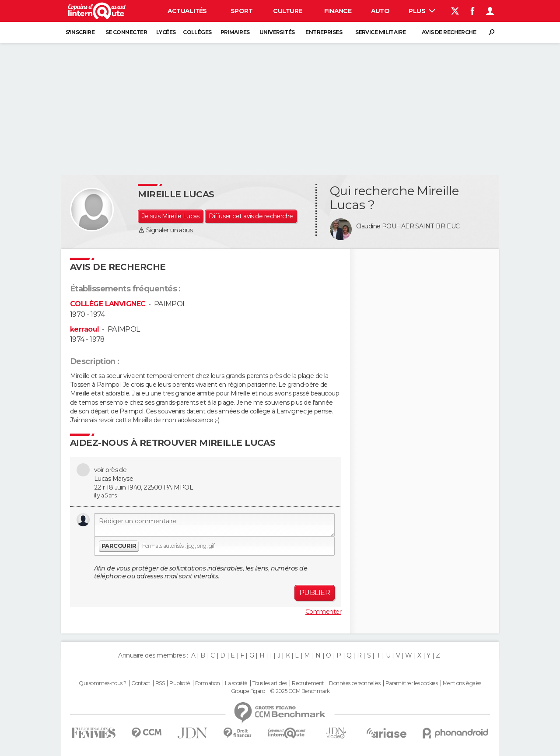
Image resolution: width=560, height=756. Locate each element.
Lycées (166, 32)
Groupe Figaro (248, 691)
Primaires (235, 32)
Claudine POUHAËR (385, 226)
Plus (422, 11)
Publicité (180, 683)
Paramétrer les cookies (412, 683)
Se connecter (126, 32)
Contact (141, 683)
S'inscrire (80, 32)
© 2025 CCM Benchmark (300, 691)
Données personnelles (355, 683)
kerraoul (85, 329)
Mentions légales (462, 683)
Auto (380, 11)
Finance (338, 11)
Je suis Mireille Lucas (171, 216)
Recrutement (308, 683)
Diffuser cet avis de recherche (251, 216)
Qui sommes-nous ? (102, 683)
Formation (208, 683)
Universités (277, 32)
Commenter (323, 612)
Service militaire (380, 32)
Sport (241, 11)
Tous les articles (269, 683)
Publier (315, 593)
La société (236, 683)
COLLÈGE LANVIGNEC (108, 304)
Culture (287, 11)
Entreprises (324, 32)
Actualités (187, 11)
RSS (160, 683)
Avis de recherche (449, 32)
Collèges (197, 32)
